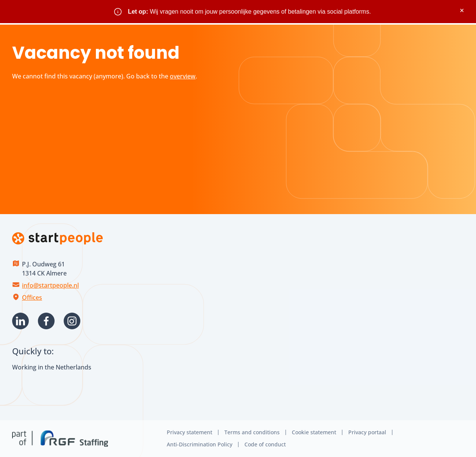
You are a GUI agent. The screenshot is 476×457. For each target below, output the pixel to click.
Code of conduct (265, 444)
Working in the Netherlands (52, 367)
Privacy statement (189, 432)
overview (183, 76)
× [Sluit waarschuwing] (462, 10)
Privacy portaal (367, 432)
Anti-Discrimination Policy (200, 444)
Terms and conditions (252, 432)
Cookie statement (314, 432)
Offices (32, 297)
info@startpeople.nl (50, 285)
